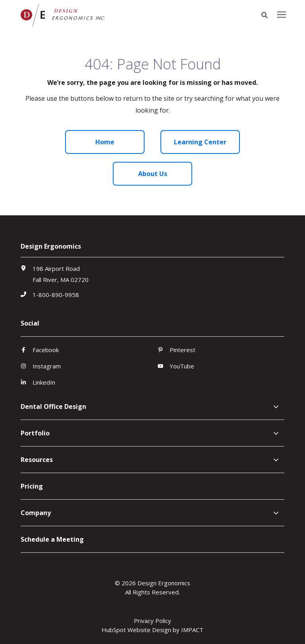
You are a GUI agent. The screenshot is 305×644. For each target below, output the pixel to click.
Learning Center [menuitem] (200, 142)
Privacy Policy (152, 621)
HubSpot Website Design (136, 630)
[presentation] (282, 15)
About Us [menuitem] (153, 174)
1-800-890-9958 (56, 295)
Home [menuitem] (105, 142)
